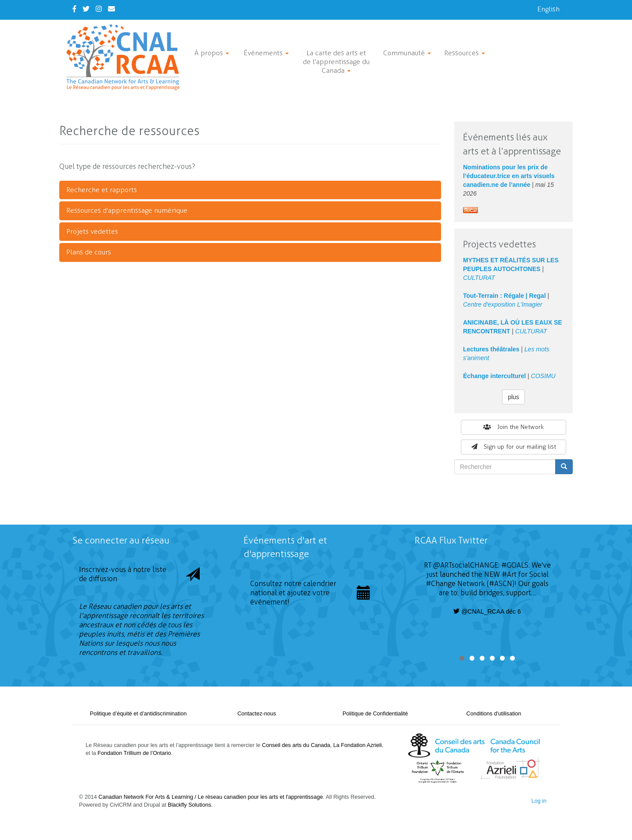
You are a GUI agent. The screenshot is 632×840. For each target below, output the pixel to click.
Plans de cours (89, 252)
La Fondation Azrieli (357, 745)
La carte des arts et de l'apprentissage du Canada (336, 62)
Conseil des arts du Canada (296, 745)
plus (513, 397)
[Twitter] (86, 9)
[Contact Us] (111, 9)
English (548, 9)
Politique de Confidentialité (375, 714)
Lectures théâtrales (491, 349)
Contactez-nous (257, 714)
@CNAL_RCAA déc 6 (487, 611)
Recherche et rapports (102, 190)
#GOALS (515, 565)
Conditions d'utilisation (494, 714)
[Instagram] (99, 9)
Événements (266, 53)
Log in (539, 801)
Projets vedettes (92, 231)
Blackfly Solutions (189, 805)
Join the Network (513, 427)
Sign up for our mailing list (514, 447)
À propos (212, 53)
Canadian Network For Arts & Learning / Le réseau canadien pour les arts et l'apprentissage (210, 797)
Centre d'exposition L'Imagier (503, 304)
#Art (509, 574)
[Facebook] (74, 9)
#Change (441, 584)
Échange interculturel (494, 376)
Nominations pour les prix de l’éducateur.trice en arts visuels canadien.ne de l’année (509, 176)
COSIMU (543, 376)
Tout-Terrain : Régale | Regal (505, 296)
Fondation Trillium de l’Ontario (134, 753)
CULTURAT (479, 278)
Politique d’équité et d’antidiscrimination (138, 714)
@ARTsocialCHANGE (466, 565)
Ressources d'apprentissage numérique (127, 210)
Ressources (465, 53)
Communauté (407, 53)
